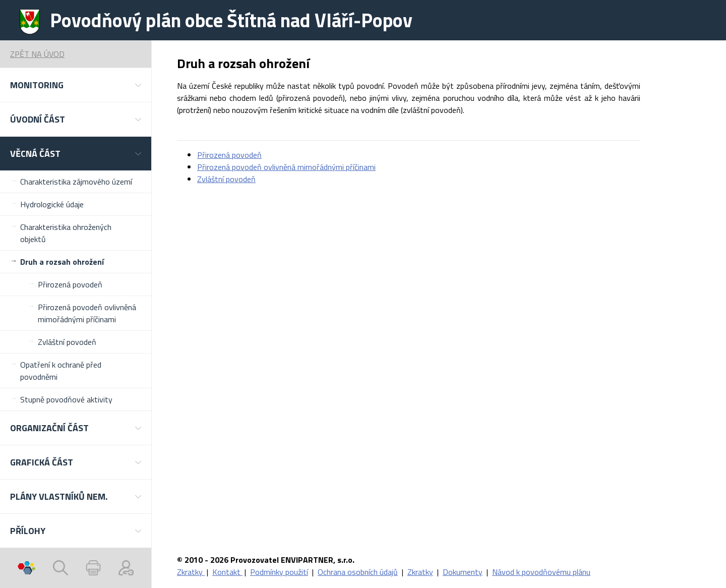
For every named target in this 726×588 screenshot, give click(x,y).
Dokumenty (463, 572)
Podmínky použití (279, 572)
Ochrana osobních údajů (358, 572)
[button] (76, 85)
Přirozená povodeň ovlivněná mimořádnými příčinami (87, 313)
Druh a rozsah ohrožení (62, 262)
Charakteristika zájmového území (76, 182)
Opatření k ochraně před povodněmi (61, 371)
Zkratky (191, 572)
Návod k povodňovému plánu (541, 572)
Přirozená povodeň (70, 284)
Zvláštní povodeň (67, 342)
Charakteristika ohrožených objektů (66, 233)
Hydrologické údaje (52, 204)
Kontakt (227, 572)
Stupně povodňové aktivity (66, 399)
